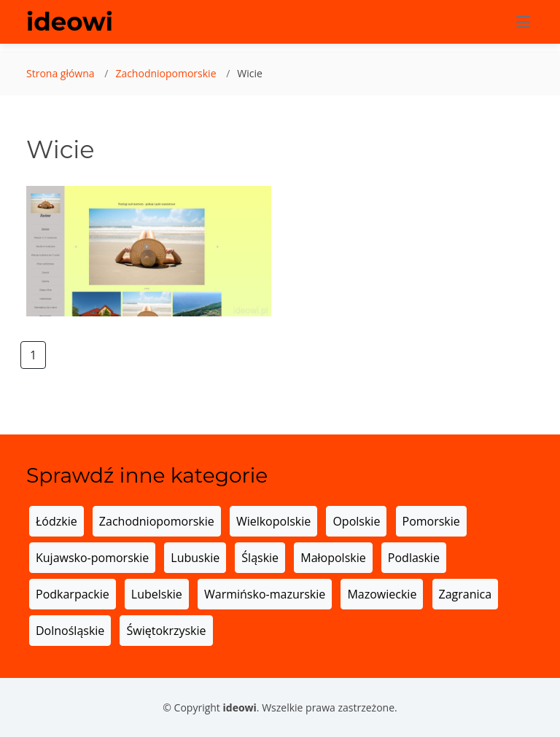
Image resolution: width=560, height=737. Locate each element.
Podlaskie (414, 558)
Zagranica (466, 594)
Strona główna (61, 73)
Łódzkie (57, 521)
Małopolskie (333, 558)
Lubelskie (157, 594)
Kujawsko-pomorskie (92, 558)
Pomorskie (431, 521)
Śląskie (260, 558)
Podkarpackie (73, 594)
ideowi (70, 22)
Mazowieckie (382, 594)
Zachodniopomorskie (166, 73)
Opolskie (356, 521)
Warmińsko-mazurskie (265, 594)
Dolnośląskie (70, 631)
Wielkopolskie (273, 521)
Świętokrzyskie (166, 631)
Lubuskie (195, 558)
